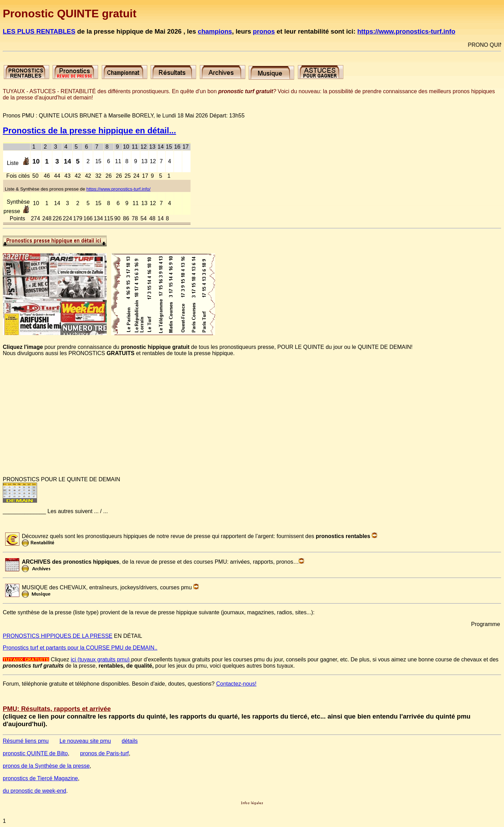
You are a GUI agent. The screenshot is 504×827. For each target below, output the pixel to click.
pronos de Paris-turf (104, 753)
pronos (264, 31)
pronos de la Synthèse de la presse (46, 766)
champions (215, 31)
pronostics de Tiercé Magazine (40, 778)
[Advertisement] (211, 422)
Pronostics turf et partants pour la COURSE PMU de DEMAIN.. (80, 648)
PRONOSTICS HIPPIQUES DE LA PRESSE (58, 636)
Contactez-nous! (236, 684)
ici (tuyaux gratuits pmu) (101, 659)
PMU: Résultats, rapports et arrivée (57, 709)
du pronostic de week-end (34, 791)
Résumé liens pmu (26, 741)
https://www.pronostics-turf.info (406, 31)
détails (130, 741)
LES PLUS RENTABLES (39, 31)
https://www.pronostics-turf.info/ (118, 189)
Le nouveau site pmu (85, 741)
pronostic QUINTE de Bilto (35, 753)
